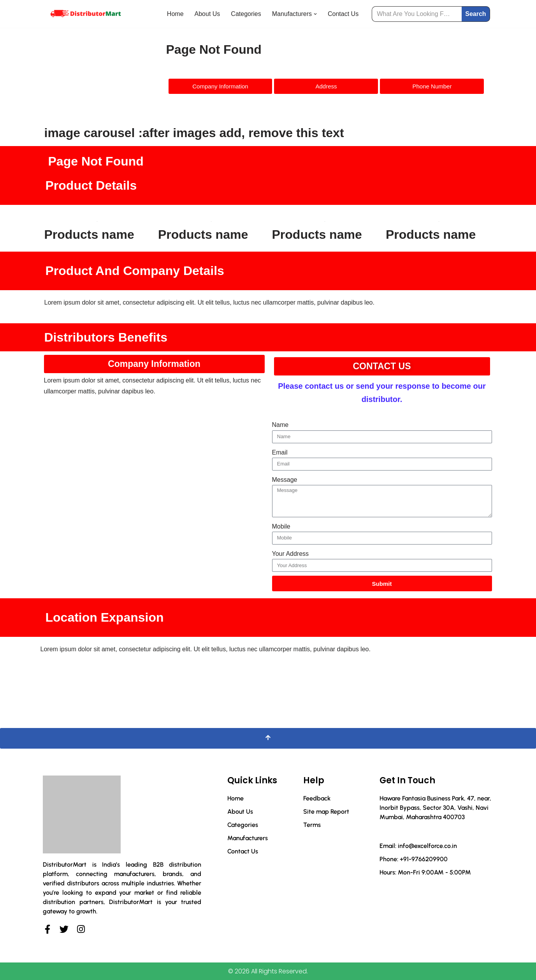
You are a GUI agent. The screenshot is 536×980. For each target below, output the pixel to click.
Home (175, 14)
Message (285, 480)
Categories (246, 14)
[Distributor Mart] (85, 14)
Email (280, 452)
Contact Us (343, 14)
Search (475, 14)
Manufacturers (248, 838)
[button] (315, 14)
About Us (207, 14)
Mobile (281, 526)
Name (280, 425)
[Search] (417, 14)
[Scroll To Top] (268, 738)
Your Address (291, 554)
